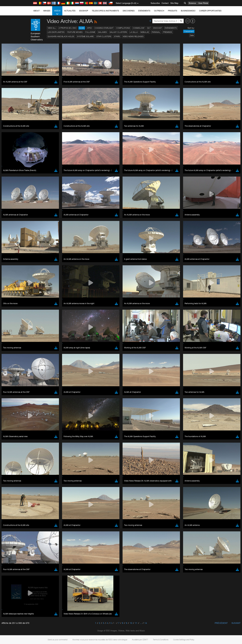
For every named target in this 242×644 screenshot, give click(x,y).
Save (34, 447)
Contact (165, 3)
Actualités (70, 11)
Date (192, 35)
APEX (89, 28)
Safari (36, 402)
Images (47, 11)
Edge (36, 396)
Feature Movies (75, 32)
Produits (173, 11)
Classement (189, 31)
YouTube (31, 337)
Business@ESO (188, 11)
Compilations (123, 28)
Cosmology (139, 28)
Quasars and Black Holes (61, 36)
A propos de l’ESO (68, 28)
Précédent (221, 623)
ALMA (82, 28)
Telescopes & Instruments (105, 11)
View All (52, 28)
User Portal (203, 3)
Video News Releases (133, 36)
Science (192, 3)
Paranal (156, 32)
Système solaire (85, 36)
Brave (36, 390)
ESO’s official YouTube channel (97, 337)
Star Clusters (104, 36)
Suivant (236, 623)
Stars (117, 36)
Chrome (37, 393)
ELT (149, 28)
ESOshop (84, 11)
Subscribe (155, 3)
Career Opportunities (210, 11)
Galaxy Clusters (118, 32)
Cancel (49, 447)
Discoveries (129, 11)
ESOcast (158, 28)
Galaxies (102, 32)
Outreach (159, 11)
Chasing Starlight (104, 28)
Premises (168, 32)
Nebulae (145, 32)
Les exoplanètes (56, 32)
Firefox (36, 399)
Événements (144, 11)
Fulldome (90, 32)
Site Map (174, 3)
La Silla (134, 32)
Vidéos (57, 12)
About (37, 11)
